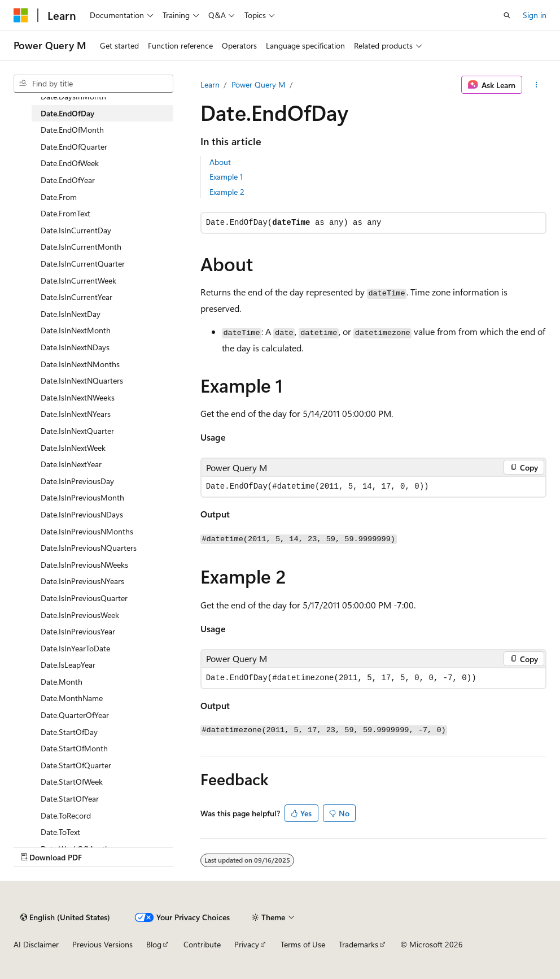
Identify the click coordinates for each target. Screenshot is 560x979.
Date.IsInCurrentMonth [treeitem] (81, 247)
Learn (210, 84)
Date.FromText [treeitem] (65, 213)
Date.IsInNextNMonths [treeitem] (80, 364)
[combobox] (93, 84)
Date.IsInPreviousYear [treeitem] (78, 631)
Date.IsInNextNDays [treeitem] (75, 347)
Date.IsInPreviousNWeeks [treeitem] (84, 565)
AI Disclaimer (36, 944)
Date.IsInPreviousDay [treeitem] (77, 481)
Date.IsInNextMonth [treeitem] (76, 330)
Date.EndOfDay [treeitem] (67, 113)
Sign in (535, 15)
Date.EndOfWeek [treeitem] (70, 163)
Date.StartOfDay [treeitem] (69, 732)
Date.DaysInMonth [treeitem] (73, 96)
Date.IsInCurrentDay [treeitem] (76, 230)
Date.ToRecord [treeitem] (66, 815)
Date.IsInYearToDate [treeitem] (75, 648)
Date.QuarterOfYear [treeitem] (75, 715)
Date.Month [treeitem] (62, 682)
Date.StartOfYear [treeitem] (70, 799)
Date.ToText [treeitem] (60, 832)
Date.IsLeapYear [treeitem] (68, 665)
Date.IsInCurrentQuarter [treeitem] (83, 264)
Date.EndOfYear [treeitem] (68, 180)
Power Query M (259, 84)
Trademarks (358, 944)
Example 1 (226, 177)
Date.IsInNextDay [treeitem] (71, 314)
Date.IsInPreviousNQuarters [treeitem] (89, 548)
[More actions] (537, 85)
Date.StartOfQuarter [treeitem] (76, 765)
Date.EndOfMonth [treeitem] (72, 130)
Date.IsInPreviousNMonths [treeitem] (87, 531)
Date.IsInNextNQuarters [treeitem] (82, 380)
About (220, 162)
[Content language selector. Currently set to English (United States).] (65, 917)
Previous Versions (102, 944)
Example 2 (227, 192)
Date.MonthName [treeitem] (72, 698)
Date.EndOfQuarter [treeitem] (74, 147)
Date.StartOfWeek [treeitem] (72, 782)
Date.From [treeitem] (59, 197)
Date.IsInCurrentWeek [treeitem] (78, 280)
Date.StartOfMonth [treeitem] (74, 748)
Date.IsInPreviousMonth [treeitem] (82, 497)
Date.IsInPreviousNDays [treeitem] (82, 514)
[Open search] (507, 15)
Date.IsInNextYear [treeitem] (71, 464)
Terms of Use (303, 944)
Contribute (202, 944)
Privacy (247, 944)
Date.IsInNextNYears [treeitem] (76, 414)
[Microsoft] (21, 15)
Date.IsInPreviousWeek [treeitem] (80, 615)
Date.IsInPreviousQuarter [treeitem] (84, 598)
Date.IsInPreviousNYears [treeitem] (82, 581)
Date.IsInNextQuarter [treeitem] (77, 431)
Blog (154, 944)
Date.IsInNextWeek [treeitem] (73, 448)
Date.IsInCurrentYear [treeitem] (76, 297)
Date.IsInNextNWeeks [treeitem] (78, 397)
